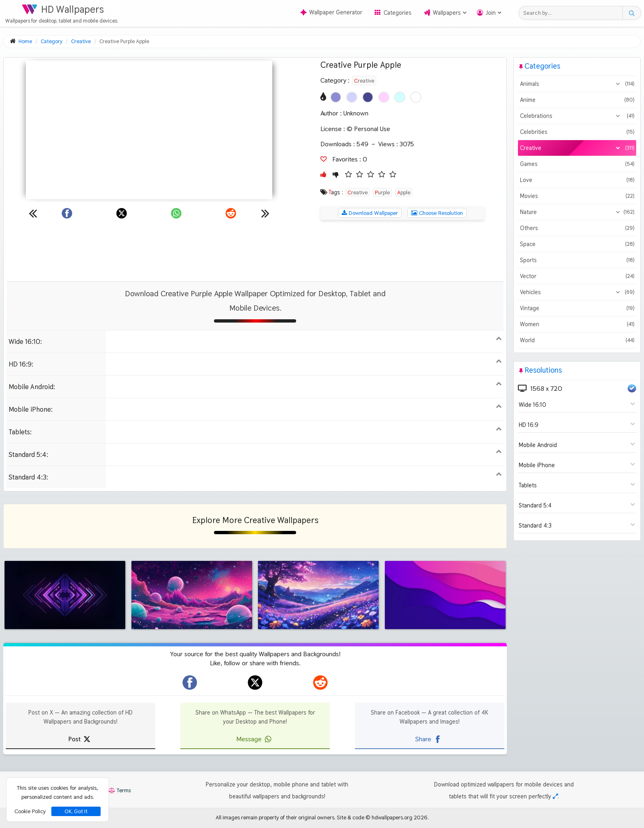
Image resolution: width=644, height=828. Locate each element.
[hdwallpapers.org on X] (255, 683)
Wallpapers (447, 13)
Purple (382, 192)
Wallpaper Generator (331, 12)
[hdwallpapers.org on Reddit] (320, 683)
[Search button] (631, 13)
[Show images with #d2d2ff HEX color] (352, 97)
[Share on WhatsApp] (176, 213)
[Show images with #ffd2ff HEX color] (384, 97)
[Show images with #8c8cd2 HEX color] (336, 97)
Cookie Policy (30, 811)
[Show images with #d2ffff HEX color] (400, 97)
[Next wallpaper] (265, 213)
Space (577, 244)
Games (577, 164)
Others (577, 228)
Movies (577, 196)
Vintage (577, 308)
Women (577, 324)
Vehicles (577, 292)
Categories (398, 13)
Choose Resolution (437, 213)
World (577, 340)
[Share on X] (122, 213)
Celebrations (577, 116)
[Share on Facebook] (67, 213)
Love (577, 180)
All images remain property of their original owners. (276, 817)
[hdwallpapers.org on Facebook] (190, 683)
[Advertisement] (255, 251)
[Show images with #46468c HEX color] (368, 97)
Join (491, 13)
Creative (364, 81)
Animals (577, 84)
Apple (404, 192)
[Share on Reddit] (231, 213)
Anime (577, 100)
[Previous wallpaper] (33, 213)
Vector (577, 276)
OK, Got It (76, 811)
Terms (120, 790)
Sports (577, 260)
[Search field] (573, 13)
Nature (577, 212)
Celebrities (577, 132)
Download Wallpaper (370, 213)
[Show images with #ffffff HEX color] (416, 97)
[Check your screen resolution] (555, 796)
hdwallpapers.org (392, 817)
